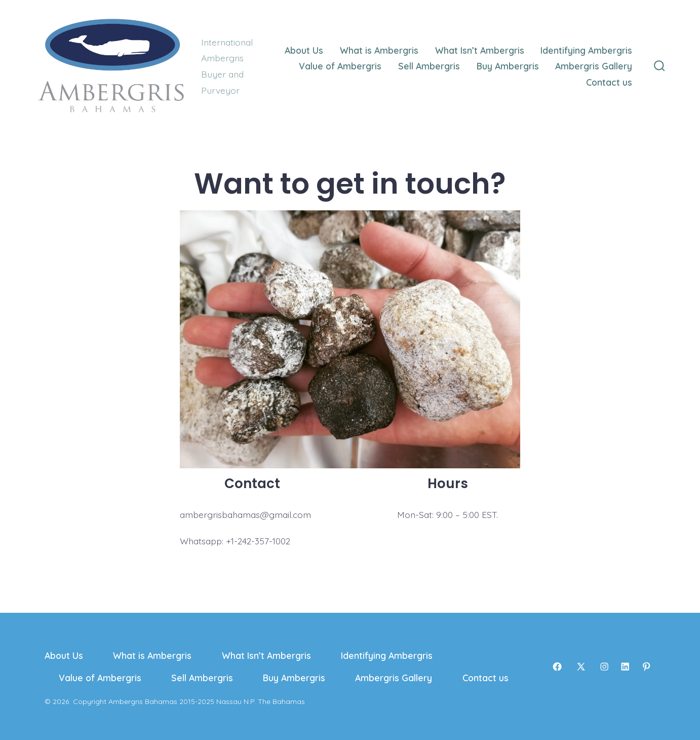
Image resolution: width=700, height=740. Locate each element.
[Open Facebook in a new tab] (557, 667)
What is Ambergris (379, 50)
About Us (304, 50)
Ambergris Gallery (594, 66)
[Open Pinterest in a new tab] (646, 667)
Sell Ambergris (429, 66)
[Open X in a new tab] (581, 667)
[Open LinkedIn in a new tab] (625, 667)
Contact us (609, 82)
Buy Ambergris (508, 66)
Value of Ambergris (340, 66)
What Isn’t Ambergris (480, 50)
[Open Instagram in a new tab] (604, 667)
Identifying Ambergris (586, 50)
